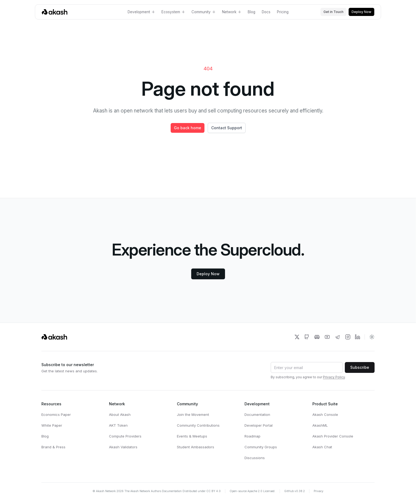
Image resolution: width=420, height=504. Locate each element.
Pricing (283, 12)
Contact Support (227, 128)
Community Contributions (198, 425)
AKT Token (118, 425)
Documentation (257, 415)
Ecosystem (173, 12)
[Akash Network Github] (307, 337)
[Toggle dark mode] (372, 337)
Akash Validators (123, 447)
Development (141, 12)
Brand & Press (53, 447)
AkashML (320, 425)
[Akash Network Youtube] (327, 337)
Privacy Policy (334, 377)
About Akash (120, 415)
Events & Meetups (192, 436)
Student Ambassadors (196, 447)
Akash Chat (322, 447)
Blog (252, 12)
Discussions (255, 458)
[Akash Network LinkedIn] (358, 337)
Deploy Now (361, 12)
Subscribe (360, 367)
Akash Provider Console (333, 436)
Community (204, 12)
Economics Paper (56, 415)
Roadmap (252, 436)
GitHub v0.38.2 (295, 491)
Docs (266, 12)
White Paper (52, 425)
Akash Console (325, 415)
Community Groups (261, 447)
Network (232, 12)
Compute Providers (125, 436)
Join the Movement (193, 415)
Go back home (188, 128)
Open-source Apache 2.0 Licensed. (252, 491)
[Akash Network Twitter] (297, 337)
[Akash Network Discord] (317, 337)
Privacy (319, 491)
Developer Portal (259, 425)
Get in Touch (333, 12)
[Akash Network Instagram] (348, 337)
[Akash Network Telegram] (338, 337)
